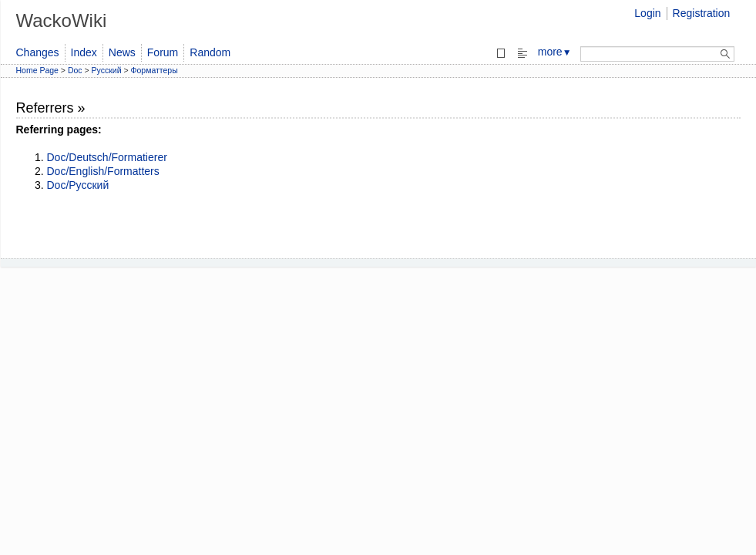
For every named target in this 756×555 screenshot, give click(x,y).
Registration (702, 13)
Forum (163, 52)
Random (210, 52)
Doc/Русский (78, 185)
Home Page (37, 70)
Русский (107, 70)
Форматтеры (155, 70)
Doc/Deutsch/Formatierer (107, 157)
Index (84, 52)
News (122, 52)
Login (647, 13)
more (555, 52)
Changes (38, 52)
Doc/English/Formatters (103, 171)
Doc (75, 70)
